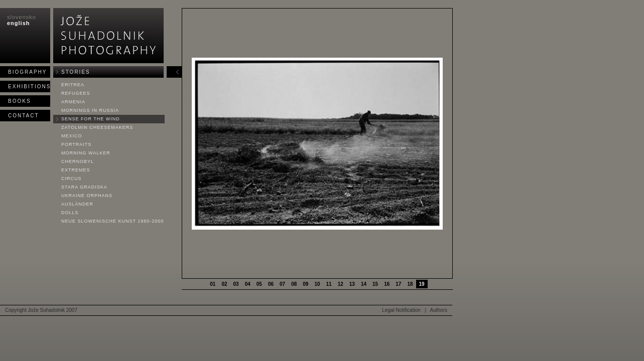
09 (305, 284)
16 (387, 284)
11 (329, 284)
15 (375, 284)
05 (259, 284)
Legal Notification (401, 310)
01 (213, 284)
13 (352, 284)
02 (224, 284)
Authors (439, 310)
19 (422, 284)
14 (364, 284)
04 (248, 284)
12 (341, 284)
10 (317, 284)
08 (294, 284)
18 (410, 284)
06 (271, 284)
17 (398, 284)
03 (236, 284)
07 (282, 284)
